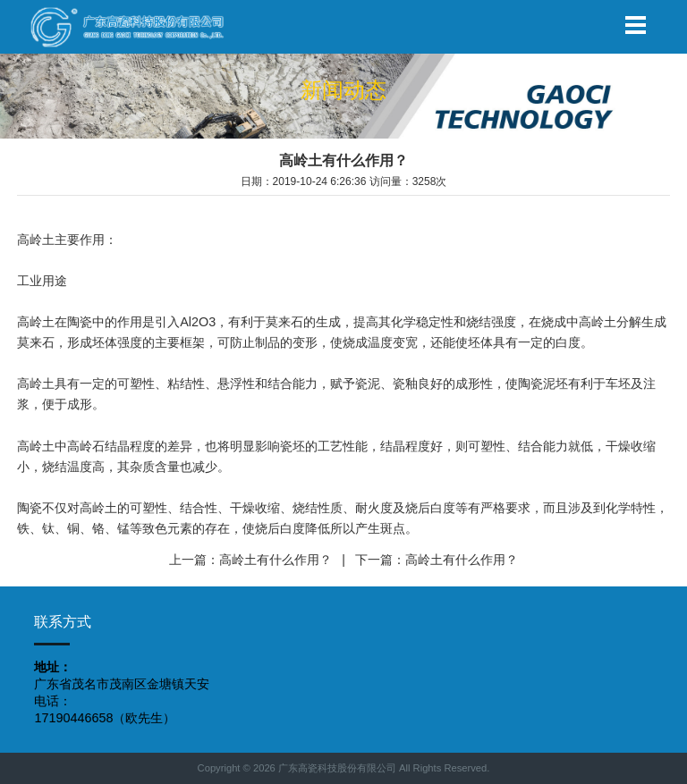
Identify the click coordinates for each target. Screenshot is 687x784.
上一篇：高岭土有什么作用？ (250, 560)
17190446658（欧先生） (105, 718)
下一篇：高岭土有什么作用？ (437, 560)
